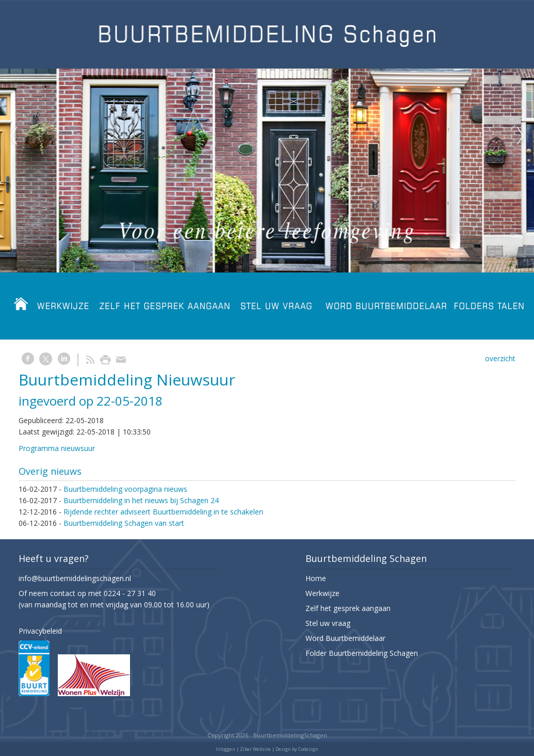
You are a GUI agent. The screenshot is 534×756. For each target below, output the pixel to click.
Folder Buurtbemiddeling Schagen (362, 653)
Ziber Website (255, 749)
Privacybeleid (40, 631)
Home (316, 578)
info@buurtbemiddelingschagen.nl (75, 578)
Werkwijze (322, 593)
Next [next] (521, 136)
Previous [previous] (13, 136)
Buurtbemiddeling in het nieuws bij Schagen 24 (141, 500)
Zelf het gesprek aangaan (348, 608)
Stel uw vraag (328, 623)
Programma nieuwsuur (57, 448)
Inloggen (225, 749)
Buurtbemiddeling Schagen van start (124, 523)
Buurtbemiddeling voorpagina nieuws (125, 489)
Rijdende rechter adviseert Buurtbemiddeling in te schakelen (163, 512)
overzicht (500, 358)
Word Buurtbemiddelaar (345, 638)
